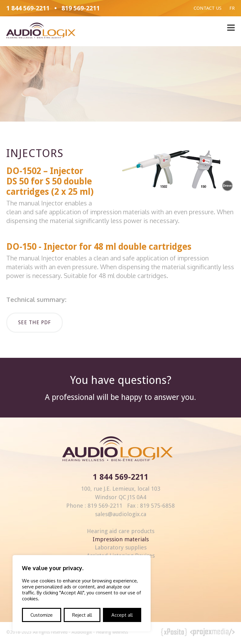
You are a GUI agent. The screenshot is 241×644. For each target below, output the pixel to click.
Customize (42, 615)
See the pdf (35, 322)
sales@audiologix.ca (121, 514)
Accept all (122, 615)
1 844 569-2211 (28, 8)
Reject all (82, 615)
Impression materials (121, 539)
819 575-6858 (157, 506)
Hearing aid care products (121, 531)
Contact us (208, 8)
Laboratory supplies (121, 547)
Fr (232, 8)
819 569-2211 (81, 8)
